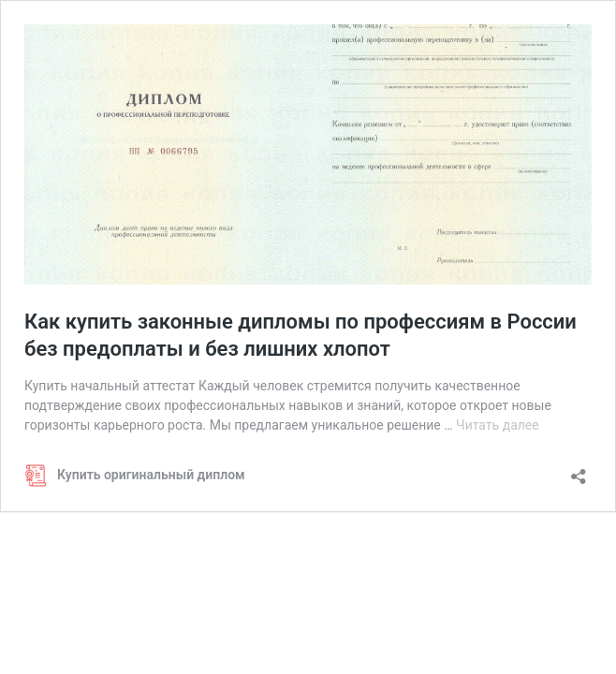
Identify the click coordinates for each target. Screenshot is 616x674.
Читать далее (498, 425)
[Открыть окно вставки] (579, 470)
